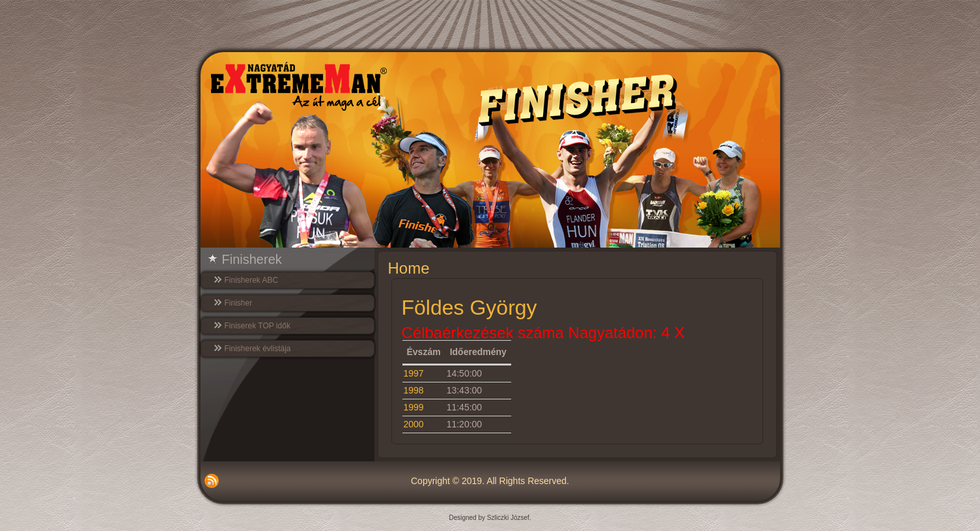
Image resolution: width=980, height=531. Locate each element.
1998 (414, 390)
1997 (414, 373)
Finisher (239, 303)
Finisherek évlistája (258, 349)
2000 (414, 424)
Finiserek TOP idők (258, 326)
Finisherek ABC (252, 280)
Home (409, 268)
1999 (414, 407)
